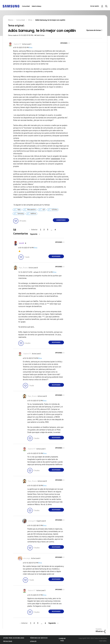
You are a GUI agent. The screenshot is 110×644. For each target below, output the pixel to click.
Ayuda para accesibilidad (14, 638)
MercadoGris (31, 210)
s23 (44, 210)
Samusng (21, 214)
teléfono (33, 214)
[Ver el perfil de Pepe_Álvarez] (23, 268)
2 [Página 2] (44, 230)
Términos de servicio (39, 638)
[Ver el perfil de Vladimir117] (18, 44)
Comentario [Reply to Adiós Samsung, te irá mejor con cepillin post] (61, 220)
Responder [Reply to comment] (56, 256)
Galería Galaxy (37, 6)
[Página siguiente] (35, 234)
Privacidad (8, 641)
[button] (65, 43)
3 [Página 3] (48, 230)
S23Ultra (55, 210)
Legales (33, 641)
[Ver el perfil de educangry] (27, 558)
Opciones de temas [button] (94, 30)
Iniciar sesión (95, 6)
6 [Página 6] (55, 230)
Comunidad (26, 6)
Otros (31, 48)
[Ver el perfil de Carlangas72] (32, 521)
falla (19, 210)
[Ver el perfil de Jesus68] (21, 243)
